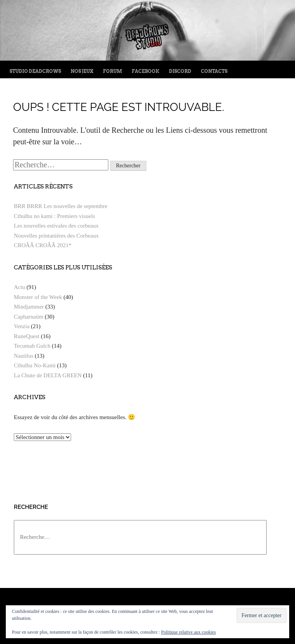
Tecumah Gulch (32, 346)
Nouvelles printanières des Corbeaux (56, 236)
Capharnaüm (29, 317)
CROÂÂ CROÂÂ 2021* (43, 245)
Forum (113, 71)
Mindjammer (29, 307)
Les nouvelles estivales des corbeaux (56, 226)
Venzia (22, 326)
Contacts (214, 71)
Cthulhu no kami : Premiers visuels (54, 216)
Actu (19, 287)
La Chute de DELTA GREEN (48, 375)
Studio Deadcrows (35, 71)
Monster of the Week (38, 297)
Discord (180, 71)
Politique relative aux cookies (189, 632)
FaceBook (146, 71)
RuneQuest (27, 336)
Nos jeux (82, 71)
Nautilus (24, 356)
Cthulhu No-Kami (35, 365)
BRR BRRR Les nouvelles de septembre (61, 206)
